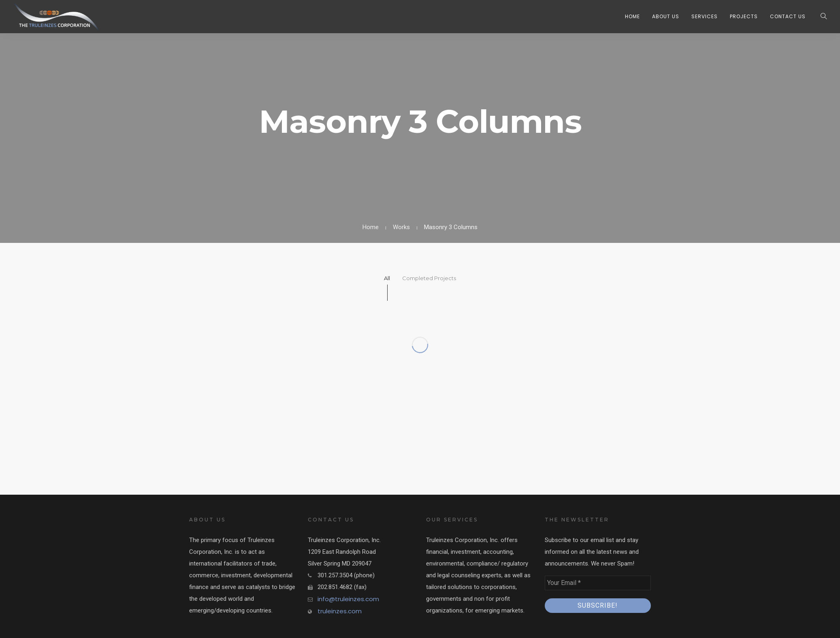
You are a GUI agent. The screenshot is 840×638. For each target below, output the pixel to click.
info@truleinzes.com (348, 599)
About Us (666, 16)
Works (401, 227)
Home (632, 16)
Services (705, 16)
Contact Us (788, 16)
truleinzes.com (340, 611)
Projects (744, 16)
